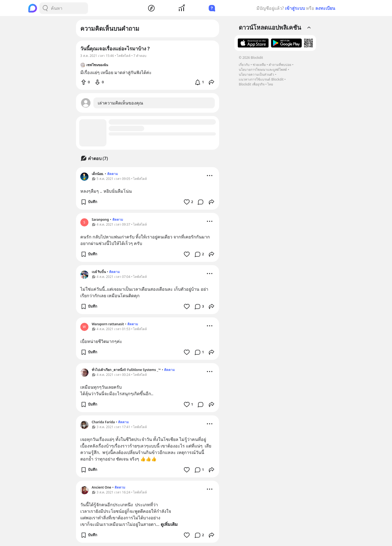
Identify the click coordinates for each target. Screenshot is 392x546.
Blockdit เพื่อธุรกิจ (252, 84)
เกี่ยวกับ (244, 65)
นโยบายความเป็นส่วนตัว (256, 74)
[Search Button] (45, 8)
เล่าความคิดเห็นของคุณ (120, 103)
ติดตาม (113, 174)
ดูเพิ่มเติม (169, 524)
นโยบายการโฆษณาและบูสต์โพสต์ (263, 70)
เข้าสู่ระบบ (295, 8)
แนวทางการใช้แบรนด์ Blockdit (261, 79)
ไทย (270, 84)
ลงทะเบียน (325, 8)
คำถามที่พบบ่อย (280, 65)
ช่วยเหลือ (259, 65)
